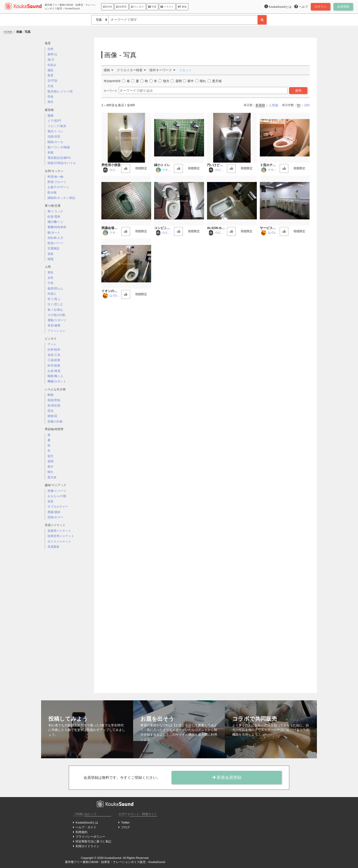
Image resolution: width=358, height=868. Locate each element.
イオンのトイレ (111, 291)
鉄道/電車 (54, 217)
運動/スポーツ (57, 320)
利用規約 (82, 832)
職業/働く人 (55, 376)
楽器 (50, 501)
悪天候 (52, 477)
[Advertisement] (68, 625)
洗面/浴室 (54, 137)
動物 (50, 395)
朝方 (50, 456)
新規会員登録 (227, 777)
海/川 (51, 60)
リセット (185, 70)
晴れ (50, 472)
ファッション (56, 331)
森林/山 (52, 54)
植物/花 (52, 416)
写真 (152, 7)
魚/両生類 (54, 405)
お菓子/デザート (58, 187)
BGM (108, 7)
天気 (50, 86)
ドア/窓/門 (54, 121)
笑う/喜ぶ (54, 299)
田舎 (50, 97)
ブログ (125, 827)
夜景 (50, 75)
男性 (50, 272)
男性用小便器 (111, 165)
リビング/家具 (57, 126)
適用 (298, 91)
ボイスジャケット (59, 541)
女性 (50, 278)
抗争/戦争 (54, 350)
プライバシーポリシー (90, 837)
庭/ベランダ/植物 (59, 147)
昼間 (50, 461)
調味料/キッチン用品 (61, 198)
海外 (50, 102)
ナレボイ (137, 7)
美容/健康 (54, 325)
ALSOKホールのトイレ (216, 228)
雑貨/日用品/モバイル (62, 163)
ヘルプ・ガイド (86, 827)
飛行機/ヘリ (55, 222)
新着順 (260, 105)
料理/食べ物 (55, 177)
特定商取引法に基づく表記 (93, 841)
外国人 (52, 294)
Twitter (125, 822)
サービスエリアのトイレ (269, 228)
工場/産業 (54, 360)
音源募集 (53, 547)
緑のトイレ (162, 165)
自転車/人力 (55, 238)
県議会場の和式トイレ (111, 228)
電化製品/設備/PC (59, 158)
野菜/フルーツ (57, 182)
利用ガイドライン (87, 846)
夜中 (50, 467)
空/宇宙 (52, 81)
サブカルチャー (58, 507)
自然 (50, 49)
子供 (50, 283)
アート (52, 344)
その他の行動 (56, 315)
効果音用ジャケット (61, 536)
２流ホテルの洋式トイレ (269, 165)
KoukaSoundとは (87, 822)
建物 (50, 116)
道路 (50, 254)
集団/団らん (55, 288)
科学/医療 (54, 366)
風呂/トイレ (55, 131)
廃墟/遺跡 (54, 512)
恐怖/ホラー (55, 517)
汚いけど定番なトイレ (216, 165)
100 (307, 105)
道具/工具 (54, 355)
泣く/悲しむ (55, 304)
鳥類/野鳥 (54, 400)
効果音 (121, 7)
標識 (50, 259)
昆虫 (50, 411)
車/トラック (55, 211)
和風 (50, 152)
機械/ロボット (57, 381)
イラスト (167, 7)
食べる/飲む (55, 310)
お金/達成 (54, 371)
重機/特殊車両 (57, 227)
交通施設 (53, 248)
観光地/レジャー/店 (60, 91)
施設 (50, 70)
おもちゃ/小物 (57, 496)
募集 (182, 7)
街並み (52, 65)
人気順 (274, 105)
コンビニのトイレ (164, 228)
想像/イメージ (57, 491)
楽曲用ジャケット (59, 531)
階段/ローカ (55, 142)
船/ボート (54, 233)
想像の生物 (55, 421)
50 (299, 105)
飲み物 (52, 192)
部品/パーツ (55, 243)
